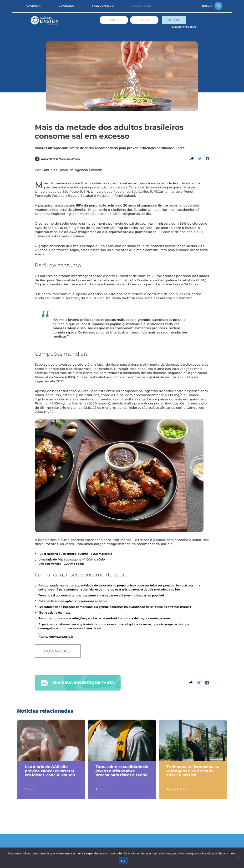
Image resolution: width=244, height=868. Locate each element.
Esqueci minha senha (184, 27)
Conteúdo (66, 6)
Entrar (174, 20)
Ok (123, 861)
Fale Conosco (103, 6)
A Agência (33, 6)
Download (57, 651)
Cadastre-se (141, 6)
